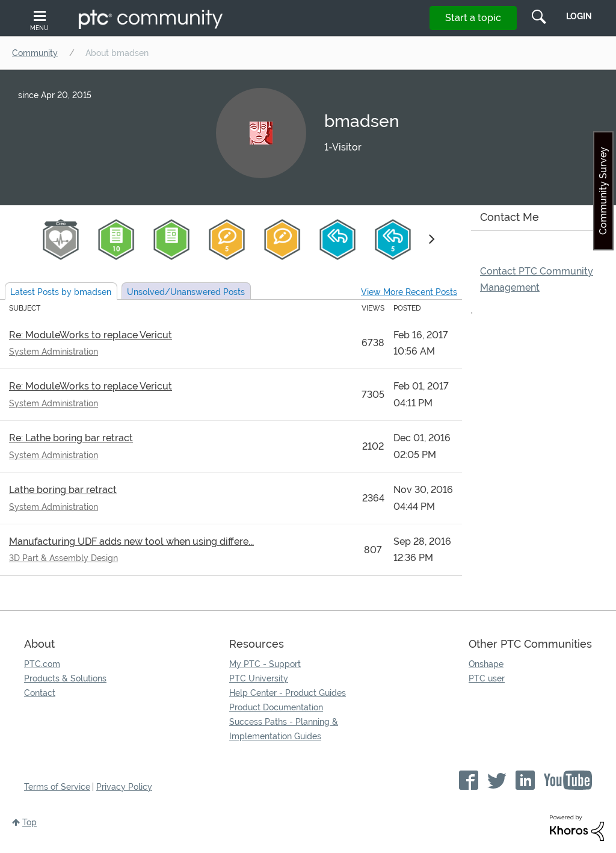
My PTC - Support (265, 664)
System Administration (54, 352)
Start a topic (473, 18)
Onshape (486, 664)
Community (35, 53)
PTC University (259, 678)
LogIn (579, 16)
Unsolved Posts (186, 292)
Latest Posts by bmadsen (61, 292)
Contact (40, 693)
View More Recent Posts (409, 292)
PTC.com (42, 664)
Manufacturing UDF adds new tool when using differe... (131, 541)
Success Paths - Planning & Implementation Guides (284, 729)
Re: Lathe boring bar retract (71, 438)
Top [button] (29, 822)
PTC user (487, 678)
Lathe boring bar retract (63, 490)
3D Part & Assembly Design (63, 558)
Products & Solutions (65, 678)
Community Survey (603, 191)
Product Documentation (276, 707)
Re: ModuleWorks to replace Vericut (91, 335)
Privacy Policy (124, 787)
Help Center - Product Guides (288, 693)
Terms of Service (57, 787)
